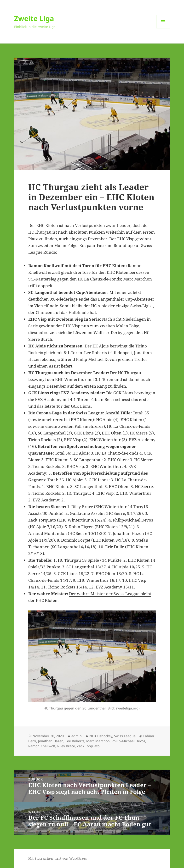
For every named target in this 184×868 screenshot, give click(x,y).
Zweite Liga (34, 18)
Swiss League (125, 736)
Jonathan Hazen (51, 741)
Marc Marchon (98, 741)
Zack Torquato (88, 746)
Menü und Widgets (163, 28)
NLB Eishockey (101, 736)
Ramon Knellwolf (42, 746)
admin (77, 736)
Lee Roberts (75, 741)
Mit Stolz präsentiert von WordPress (57, 858)
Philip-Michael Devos (128, 741)
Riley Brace (66, 746)
